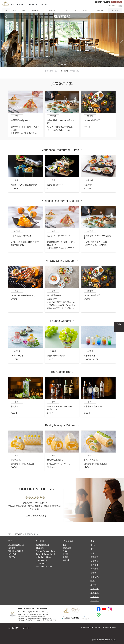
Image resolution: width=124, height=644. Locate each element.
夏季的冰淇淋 (90, 356)
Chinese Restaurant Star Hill (61, 201)
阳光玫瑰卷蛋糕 (91, 460)
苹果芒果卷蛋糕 (54, 460)
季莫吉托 (15, 407)
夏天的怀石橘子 (54, 185)
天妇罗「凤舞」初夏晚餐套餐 (24, 185)
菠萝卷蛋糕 (16, 460)
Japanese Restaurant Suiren (61, 150)
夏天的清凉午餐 (54, 295)
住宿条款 (113, 628)
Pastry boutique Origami (61, 425)
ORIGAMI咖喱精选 (92, 120)
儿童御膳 (88, 185)
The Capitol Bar (61, 372)
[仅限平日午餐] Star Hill (21, 120)
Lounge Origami (61, 321)
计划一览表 (63, 71)
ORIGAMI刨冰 (17, 356)
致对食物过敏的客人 (87, 628)
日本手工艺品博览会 (93, 407)
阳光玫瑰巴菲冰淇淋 (56, 356)
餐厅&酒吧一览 (51, 71)
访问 (120, 6)
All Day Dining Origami (61, 261)
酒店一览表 (105, 628)
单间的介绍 (75, 71)
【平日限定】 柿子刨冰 (21, 236)
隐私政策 (98, 628)
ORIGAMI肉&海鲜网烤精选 (23, 295)
